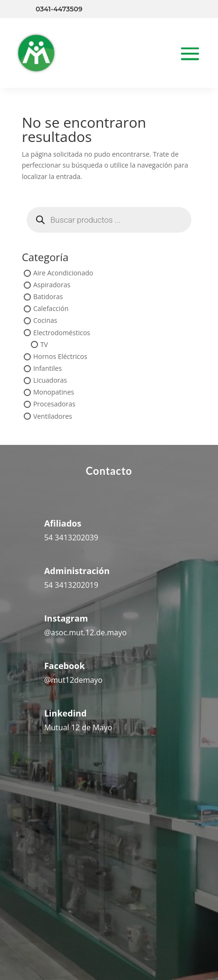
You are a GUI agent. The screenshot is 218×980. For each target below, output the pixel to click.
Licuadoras (50, 381)
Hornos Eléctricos (60, 356)
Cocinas (45, 321)
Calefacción (51, 309)
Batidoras (48, 297)
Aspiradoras (52, 285)
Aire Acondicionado (63, 273)
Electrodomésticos (62, 333)
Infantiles (47, 368)
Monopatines (54, 392)
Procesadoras (54, 404)
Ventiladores (53, 416)
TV (44, 344)
